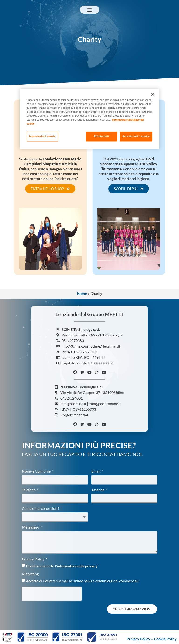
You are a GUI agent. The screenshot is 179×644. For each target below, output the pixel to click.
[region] (89, 119)
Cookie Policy (165, 639)
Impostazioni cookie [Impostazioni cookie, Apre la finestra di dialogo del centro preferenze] (42, 136)
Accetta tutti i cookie (136, 136)
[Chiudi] (153, 94)
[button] (90, 10)
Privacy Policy (33, 559)
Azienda (98, 490)
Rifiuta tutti (100, 136)
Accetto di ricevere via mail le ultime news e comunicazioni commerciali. (83, 581)
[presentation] (52, 594)
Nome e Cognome (37, 471)
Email (96, 471)
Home (82, 294)
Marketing (30, 574)
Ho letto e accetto (62, 566)
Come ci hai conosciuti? (41, 509)
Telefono (29, 490)
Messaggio (31, 527)
